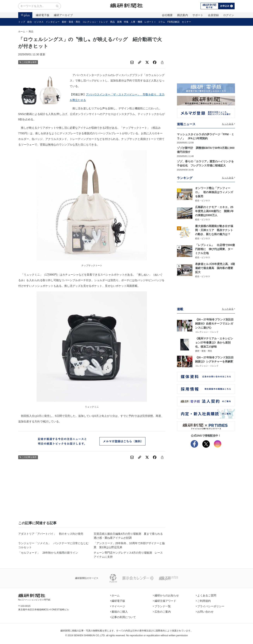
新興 (119, 22)
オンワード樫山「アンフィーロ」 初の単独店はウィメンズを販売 (214, 192)
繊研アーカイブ (63, 15)
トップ (22, 22)
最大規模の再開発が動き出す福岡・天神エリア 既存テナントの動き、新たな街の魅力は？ (214, 230)
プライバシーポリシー (210, 606)
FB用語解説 (174, 22)
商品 (112, 22)
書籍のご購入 (119, 612)
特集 (126, 22)
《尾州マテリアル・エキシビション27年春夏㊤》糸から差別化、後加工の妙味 (214, 343)
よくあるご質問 (206, 595)
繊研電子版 (43, 15)
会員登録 (213, 15)
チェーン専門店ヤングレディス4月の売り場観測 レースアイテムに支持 (128, 555)
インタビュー (53, 22)
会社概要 (167, 15)
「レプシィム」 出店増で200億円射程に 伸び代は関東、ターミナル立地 (215, 249)
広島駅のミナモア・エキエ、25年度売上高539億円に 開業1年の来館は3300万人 (214, 211)
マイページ (118, 606)
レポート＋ (150, 22)
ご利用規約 (203, 601)
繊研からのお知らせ (166, 595)
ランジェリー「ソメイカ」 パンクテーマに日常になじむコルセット (53, 545)
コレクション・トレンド (95, 22)
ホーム (22, 32)
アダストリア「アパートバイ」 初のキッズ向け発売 (51, 534)
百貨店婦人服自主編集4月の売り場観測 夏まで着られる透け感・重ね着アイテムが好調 (128, 536)
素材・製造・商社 (71, 22)
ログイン (229, 15)
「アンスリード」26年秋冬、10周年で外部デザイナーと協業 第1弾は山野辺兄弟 (129, 545)
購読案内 (183, 15)
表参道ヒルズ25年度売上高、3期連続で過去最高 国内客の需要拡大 (215, 268)
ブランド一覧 (162, 606)
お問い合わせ (205, 612)
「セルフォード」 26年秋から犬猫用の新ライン (48, 553)
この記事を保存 (28, 62)
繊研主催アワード (165, 601)
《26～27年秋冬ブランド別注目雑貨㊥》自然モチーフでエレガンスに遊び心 (214, 324)
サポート (198, 15)
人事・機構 (136, 22)
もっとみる (228, 124)
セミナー (186, 22)
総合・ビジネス (35, 22)
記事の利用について (123, 617)
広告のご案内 (162, 612)
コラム (162, 22)
